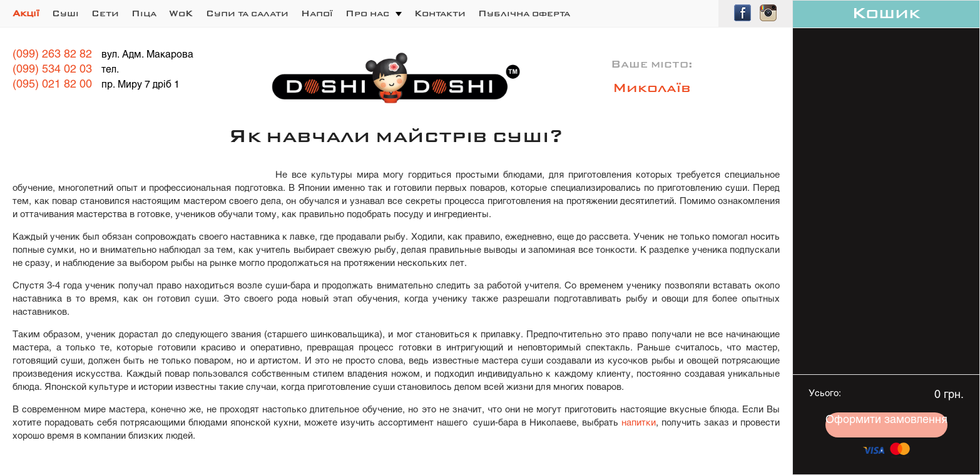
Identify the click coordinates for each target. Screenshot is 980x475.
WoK (181, 14)
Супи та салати (247, 14)
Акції (26, 14)
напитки (639, 423)
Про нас (367, 14)
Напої (317, 14)
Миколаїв (652, 89)
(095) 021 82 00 (52, 85)
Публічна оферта (524, 14)
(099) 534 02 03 (52, 70)
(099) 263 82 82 (52, 55)
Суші (65, 14)
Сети (105, 14)
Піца (144, 14)
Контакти (440, 14)
